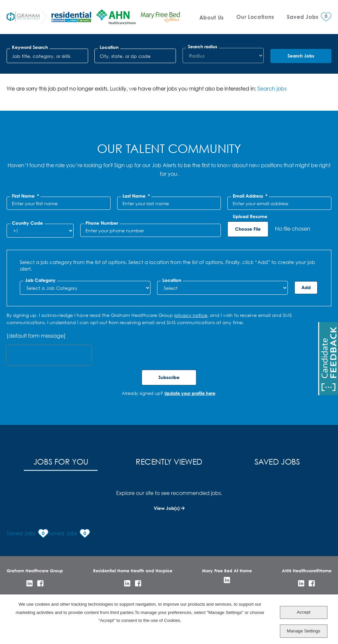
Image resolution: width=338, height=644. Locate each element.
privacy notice (191, 315)
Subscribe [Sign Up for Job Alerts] (169, 377)
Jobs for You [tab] (61, 461)
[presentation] (49, 355)
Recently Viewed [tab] (169, 461)
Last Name (136, 196)
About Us (212, 17)
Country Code (27, 223)
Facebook (40, 583)
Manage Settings (304, 631)
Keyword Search (30, 47)
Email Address (250, 196)
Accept (304, 612)
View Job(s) (167, 508)
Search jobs (272, 88)
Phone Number (102, 223)
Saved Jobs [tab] (277, 461)
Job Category (40, 280)
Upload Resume (250, 216)
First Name (25, 196)
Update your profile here (190, 393)
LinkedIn (30, 583)
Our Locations (255, 17)
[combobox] (135, 56)
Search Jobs (301, 56)
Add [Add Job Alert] (306, 287)
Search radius (203, 47)
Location (109, 47)
